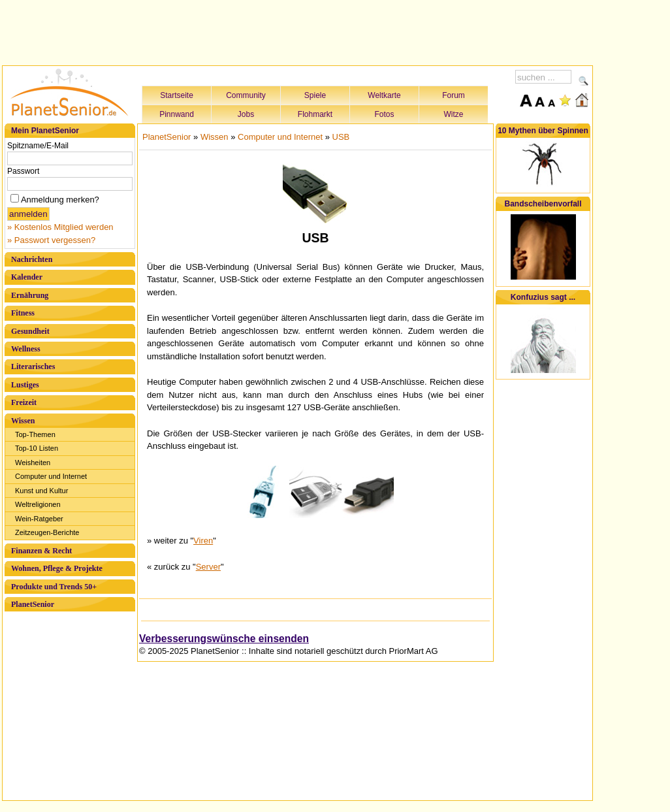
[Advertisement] (298, 31)
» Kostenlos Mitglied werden (60, 227)
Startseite (177, 95)
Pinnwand (177, 114)
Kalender (27, 277)
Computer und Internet (51, 476)
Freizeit (24, 402)
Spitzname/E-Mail (38, 146)
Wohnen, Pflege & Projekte (57, 568)
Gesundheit (30, 331)
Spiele (315, 95)
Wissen (23, 421)
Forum (454, 95)
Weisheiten (33, 463)
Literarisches (33, 366)
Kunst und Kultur (41, 491)
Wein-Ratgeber (39, 519)
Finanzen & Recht (41, 551)
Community (246, 95)
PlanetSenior (33, 604)
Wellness (26, 349)
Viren (203, 541)
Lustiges (25, 385)
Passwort (23, 171)
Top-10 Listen (37, 448)
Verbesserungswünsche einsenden (224, 639)
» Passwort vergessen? (51, 240)
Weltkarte (384, 95)
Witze (454, 114)
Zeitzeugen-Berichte (47, 532)
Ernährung (30, 295)
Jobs (246, 114)
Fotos (384, 114)
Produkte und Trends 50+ (54, 587)
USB (341, 137)
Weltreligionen (38, 504)
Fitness (23, 313)
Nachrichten (32, 259)
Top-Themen (35, 434)
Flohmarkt (315, 114)
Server (208, 567)
